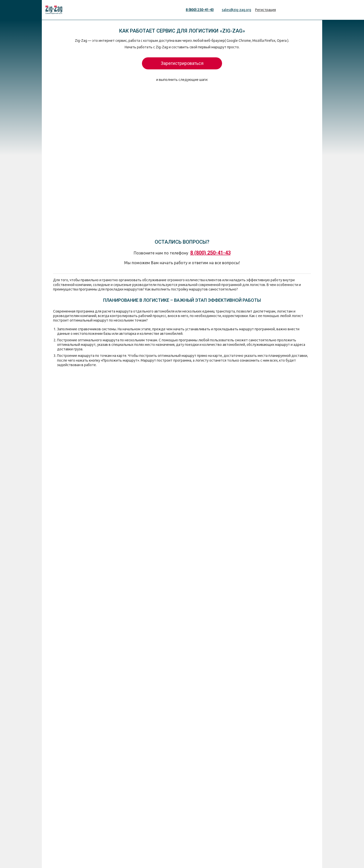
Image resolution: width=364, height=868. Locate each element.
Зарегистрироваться (182, 63)
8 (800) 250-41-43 (200, 10)
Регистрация (265, 10)
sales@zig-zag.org (236, 10)
